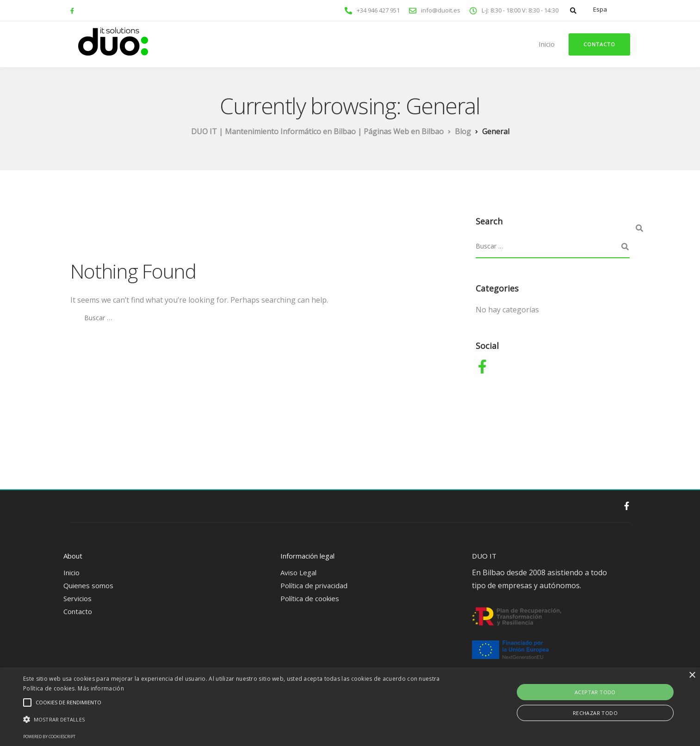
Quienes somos (88, 585)
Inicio (547, 44)
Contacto (599, 44)
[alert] (350, 707)
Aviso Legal (298, 572)
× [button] (692, 675)
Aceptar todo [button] (595, 692)
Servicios (77, 598)
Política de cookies (310, 598)
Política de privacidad (314, 585)
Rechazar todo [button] (595, 713)
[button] (235, 720)
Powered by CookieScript (49, 737)
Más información (101, 688)
